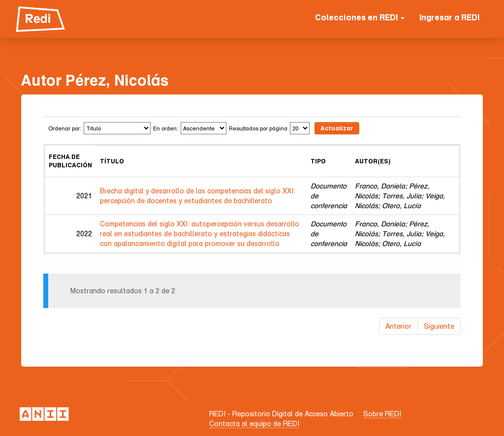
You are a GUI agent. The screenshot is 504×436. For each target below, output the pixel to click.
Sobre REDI (382, 414)
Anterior (398, 326)
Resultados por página (258, 128)
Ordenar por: (65, 128)
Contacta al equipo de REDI (254, 423)
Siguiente (439, 326)
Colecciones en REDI (360, 17)
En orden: (166, 128)
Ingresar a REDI (449, 17)
